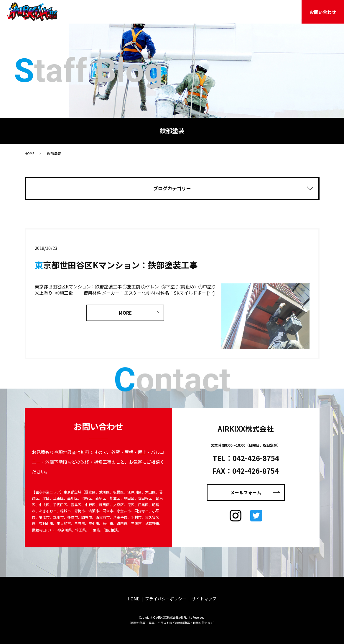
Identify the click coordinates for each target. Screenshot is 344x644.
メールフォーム (246, 492)
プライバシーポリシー (166, 599)
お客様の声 (237, 11)
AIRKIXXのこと (142, 11)
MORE (125, 313)
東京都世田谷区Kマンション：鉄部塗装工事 (116, 265)
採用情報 (288, 11)
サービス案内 (178, 11)
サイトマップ (204, 599)
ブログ (264, 11)
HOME (112, 11)
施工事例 (209, 11)
